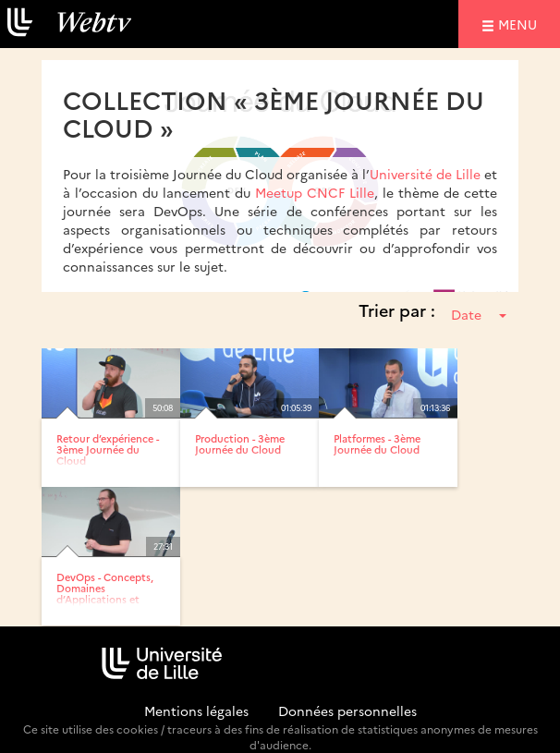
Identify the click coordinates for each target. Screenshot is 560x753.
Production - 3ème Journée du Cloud (240, 444)
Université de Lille (425, 174)
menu (520, 24)
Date (479, 314)
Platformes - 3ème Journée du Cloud (377, 444)
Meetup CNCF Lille (315, 192)
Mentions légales (196, 710)
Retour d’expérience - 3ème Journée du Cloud (108, 449)
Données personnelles (347, 710)
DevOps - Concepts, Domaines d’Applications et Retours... (105, 594)
